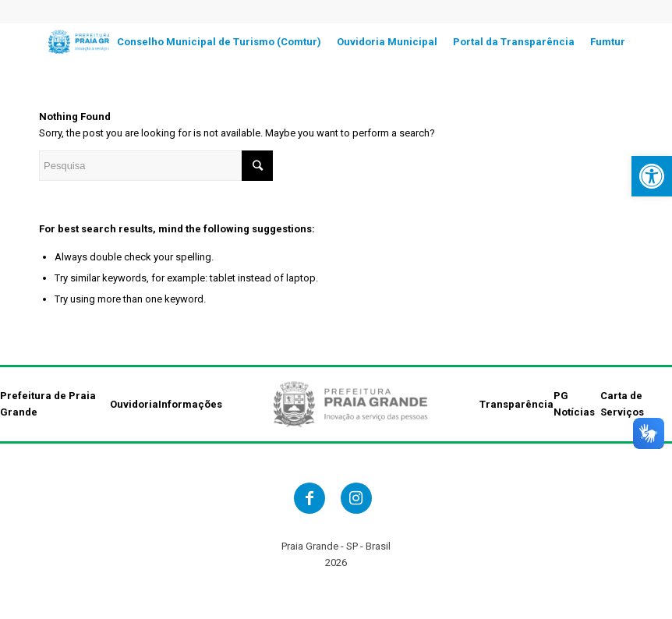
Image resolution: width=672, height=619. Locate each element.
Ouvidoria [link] (134, 404)
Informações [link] (190, 404)
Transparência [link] (516, 404)
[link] (652, 176)
